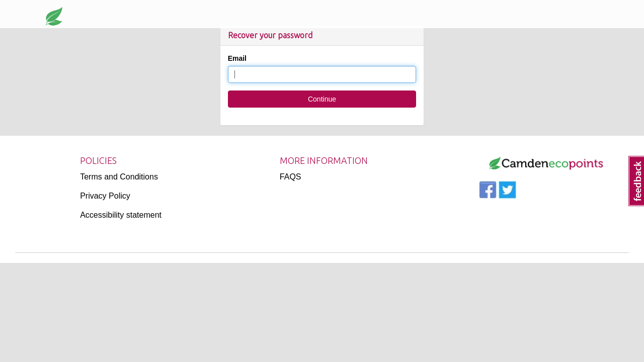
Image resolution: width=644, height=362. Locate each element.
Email (237, 58)
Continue (322, 99)
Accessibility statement (121, 215)
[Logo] (546, 163)
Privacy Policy (105, 196)
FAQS (291, 177)
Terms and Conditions (119, 177)
